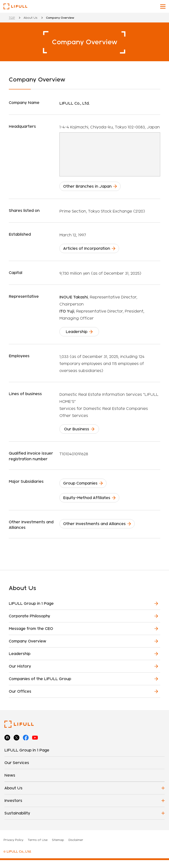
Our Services (17, 771)
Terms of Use (38, 848)
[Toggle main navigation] (163, 6)
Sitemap (58, 848)
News (10, 783)
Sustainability (17, 821)
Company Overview (28, 649)
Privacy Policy (13, 848)
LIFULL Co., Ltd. (15, 6)
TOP (12, 18)
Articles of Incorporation (92, 250)
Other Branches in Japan (93, 187)
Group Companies (86, 489)
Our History (20, 674)
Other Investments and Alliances (100, 532)
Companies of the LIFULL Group (40, 687)
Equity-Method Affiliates (92, 505)
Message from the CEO (31, 636)
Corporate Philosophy (29, 624)
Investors (13, 808)
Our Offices (20, 699)
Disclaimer (76, 848)
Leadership (80, 335)
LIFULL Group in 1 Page (31, 611)
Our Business (81, 434)
